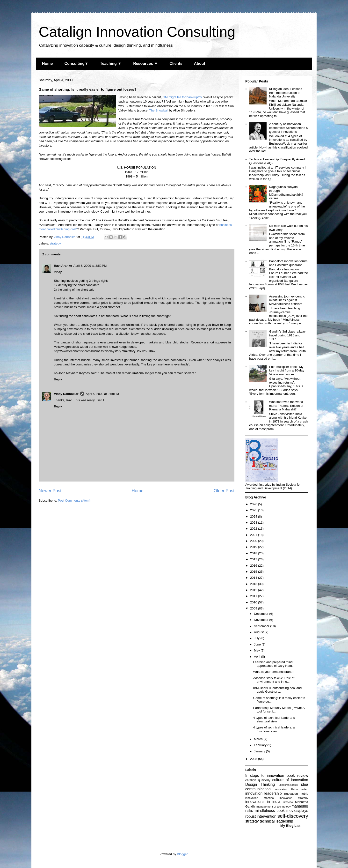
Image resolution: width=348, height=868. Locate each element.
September (262, 626)
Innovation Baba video (291, 789)
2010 (254, 602)
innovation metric (296, 794)
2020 (254, 541)
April (258, 657)
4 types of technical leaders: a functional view (274, 729)
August (259, 632)
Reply (58, 379)
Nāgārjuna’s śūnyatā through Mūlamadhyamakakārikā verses (286, 193)
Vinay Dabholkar (66, 394)
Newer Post (50, 491)
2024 (254, 516)
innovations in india (263, 802)
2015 (254, 572)
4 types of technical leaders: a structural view (274, 720)
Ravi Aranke (63, 266)
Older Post (224, 491)
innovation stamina (260, 798)
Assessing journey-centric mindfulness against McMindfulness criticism (287, 300)
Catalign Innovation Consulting (137, 32)
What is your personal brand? (274, 672)
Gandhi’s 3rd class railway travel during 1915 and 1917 (287, 335)
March (259, 739)
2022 (254, 529)
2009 (254, 608)
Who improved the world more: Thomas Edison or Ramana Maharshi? (286, 406)
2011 (254, 596)
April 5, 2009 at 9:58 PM (102, 394)
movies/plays (297, 811)
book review (297, 775)
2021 (254, 535)
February (261, 745)
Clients (176, 63)
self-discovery (293, 816)
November (262, 620)
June (258, 644)
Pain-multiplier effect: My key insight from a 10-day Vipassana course (286, 371)
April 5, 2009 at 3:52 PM (90, 266)
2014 (254, 578)
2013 (254, 584)
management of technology (274, 806)
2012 (254, 590)
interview (288, 802)
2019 (254, 547)
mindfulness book (270, 811)
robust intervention (261, 816)
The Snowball (159, 110)
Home (47, 63)
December (262, 614)
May (257, 650)
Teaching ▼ (111, 63)
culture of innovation (290, 780)
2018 (254, 553)
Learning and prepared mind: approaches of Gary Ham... (274, 664)
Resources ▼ (145, 63)
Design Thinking (260, 784)
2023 (254, 523)
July (257, 638)
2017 (254, 559)
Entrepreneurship (288, 785)
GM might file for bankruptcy (182, 97)
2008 (254, 759)
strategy (55, 243)
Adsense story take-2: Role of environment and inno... (274, 680)
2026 (254, 504)
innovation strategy (294, 798)
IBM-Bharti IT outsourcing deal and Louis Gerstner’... (277, 690)
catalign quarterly (258, 780)
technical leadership (276, 821)
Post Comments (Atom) (74, 501)
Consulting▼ (76, 63)
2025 (254, 510)
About (200, 63)
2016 (254, 566)
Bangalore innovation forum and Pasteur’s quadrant (288, 263)
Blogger (182, 854)
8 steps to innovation (265, 775)
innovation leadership (264, 793)
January (260, 751)
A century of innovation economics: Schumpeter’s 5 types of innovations (288, 128)
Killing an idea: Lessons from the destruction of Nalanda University (286, 93)
